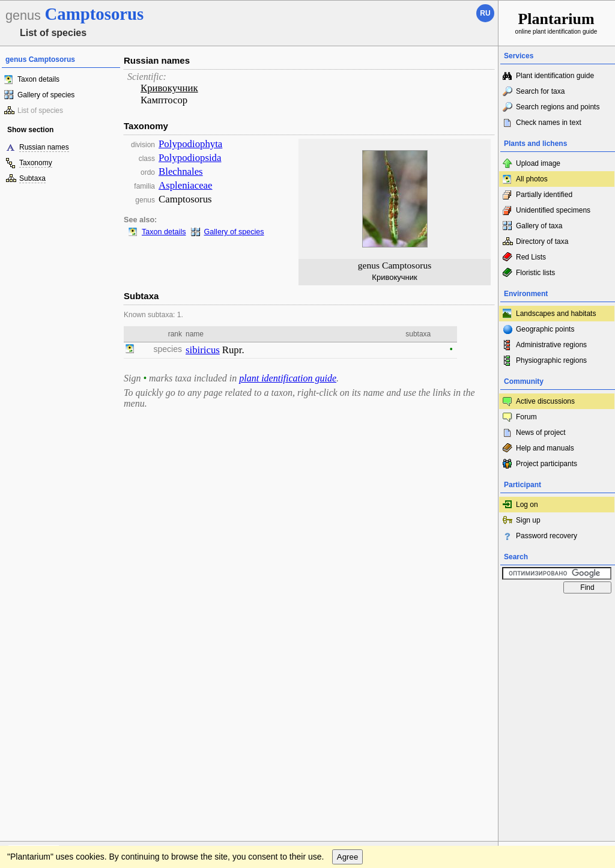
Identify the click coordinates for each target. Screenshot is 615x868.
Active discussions (545, 401)
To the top (476, 611)
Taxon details (38, 79)
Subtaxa (32, 178)
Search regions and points (558, 107)
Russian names (44, 147)
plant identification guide (288, 378)
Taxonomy (36, 163)
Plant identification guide (555, 76)
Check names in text (549, 123)
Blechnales (181, 171)
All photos (532, 179)
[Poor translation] (44, 699)
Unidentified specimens (553, 210)
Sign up (528, 520)
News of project (541, 432)
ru (485, 13)
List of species (40, 111)
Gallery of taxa (539, 226)
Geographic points (545, 329)
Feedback (82, 611)
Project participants (547, 464)
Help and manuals (545, 448)
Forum (526, 417)
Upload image (538, 163)
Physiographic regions (551, 360)
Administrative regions (551, 345)
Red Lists (531, 257)
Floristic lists (535, 273)
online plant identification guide (556, 23)
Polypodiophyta (190, 144)
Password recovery (547, 536)
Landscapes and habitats (556, 314)
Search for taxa (540, 91)
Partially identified (544, 195)
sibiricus (203, 350)
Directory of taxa (542, 241)
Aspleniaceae (185, 185)
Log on (527, 505)
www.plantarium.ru (557, 611)
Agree (348, 635)
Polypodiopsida (190, 158)
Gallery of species (46, 95)
